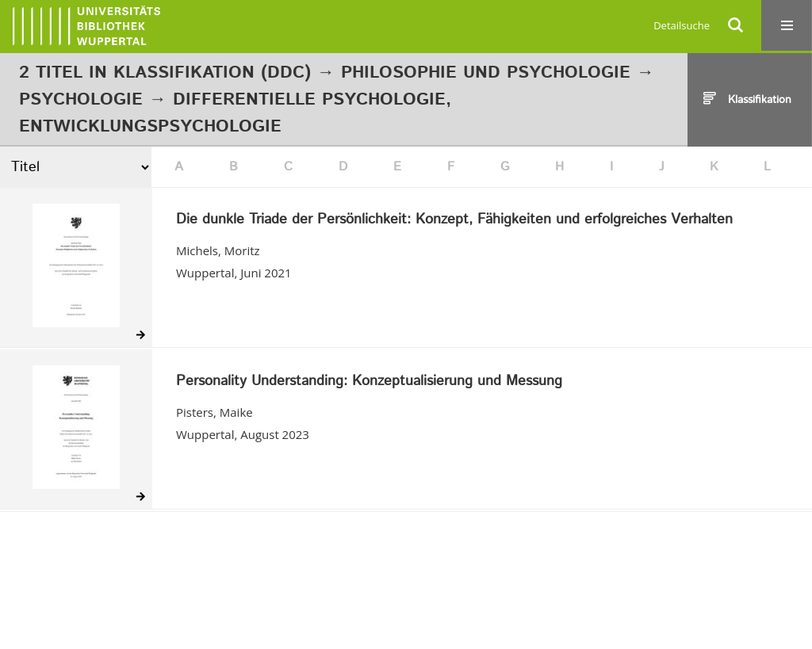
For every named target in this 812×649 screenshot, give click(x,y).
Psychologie (81, 100)
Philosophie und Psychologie (486, 73)
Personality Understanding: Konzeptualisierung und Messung (369, 382)
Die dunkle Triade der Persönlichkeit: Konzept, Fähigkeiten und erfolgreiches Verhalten (454, 220)
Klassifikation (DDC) (212, 73)
